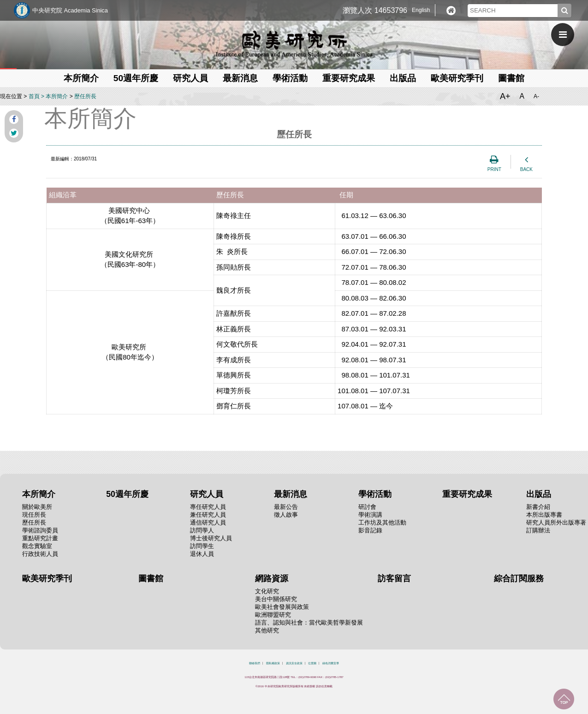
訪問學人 (202, 530)
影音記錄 (370, 530)
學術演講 (370, 515)
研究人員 (190, 78)
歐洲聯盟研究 (273, 615)
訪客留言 (394, 578)
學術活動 (290, 78)
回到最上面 (564, 699)
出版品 (403, 78)
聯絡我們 (255, 663)
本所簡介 (81, 78)
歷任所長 (85, 96)
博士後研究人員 (211, 538)
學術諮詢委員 (40, 530)
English (421, 10)
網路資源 (272, 578)
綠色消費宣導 (331, 663)
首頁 (34, 96)
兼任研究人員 (208, 515)
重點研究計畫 (40, 538)
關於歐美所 (37, 507)
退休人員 (202, 554)
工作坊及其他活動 (382, 522)
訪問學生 (202, 546)
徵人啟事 (286, 515)
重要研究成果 (349, 78)
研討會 (367, 507)
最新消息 (240, 78)
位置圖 (312, 663)
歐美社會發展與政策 (282, 607)
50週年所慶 (136, 78)
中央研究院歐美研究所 (294, 44)
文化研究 (267, 591)
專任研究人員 (208, 507)
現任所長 (34, 515)
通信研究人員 (208, 522)
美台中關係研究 (276, 599)
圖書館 (511, 78)
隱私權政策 (273, 663)
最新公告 (286, 507)
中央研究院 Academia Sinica (70, 10)
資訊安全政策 (294, 663)
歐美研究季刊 (457, 78)
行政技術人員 (40, 554)
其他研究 (267, 630)
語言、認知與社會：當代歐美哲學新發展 (309, 623)
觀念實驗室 (37, 546)
